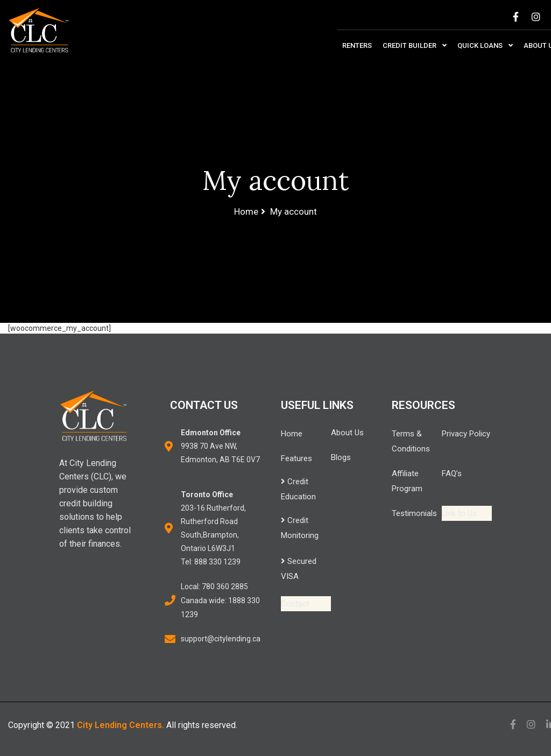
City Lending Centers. (121, 725)
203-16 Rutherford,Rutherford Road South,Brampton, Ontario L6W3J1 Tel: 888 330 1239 (213, 528)
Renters (357, 45)
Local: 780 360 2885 (214, 587)
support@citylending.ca (221, 639)
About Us (347, 433)
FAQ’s (452, 474)
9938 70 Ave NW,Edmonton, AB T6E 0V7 (220, 446)
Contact (295, 604)
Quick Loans (485, 45)
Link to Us (459, 513)
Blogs (341, 457)
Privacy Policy (466, 434)
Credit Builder (415, 45)
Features (296, 458)
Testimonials (414, 513)
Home (292, 434)
